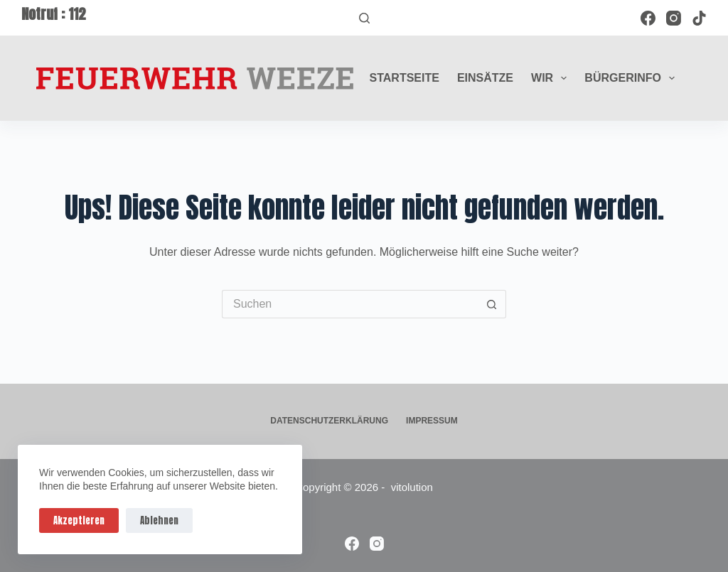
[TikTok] (699, 18)
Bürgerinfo (632, 78)
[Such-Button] (492, 304)
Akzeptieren (79, 520)
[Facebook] (648, 18)
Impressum (432, 421)
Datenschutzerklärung (329, 421)
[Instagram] (674, 18)
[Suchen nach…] (350, 304)
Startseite (405, 78)
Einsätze (485, 78)
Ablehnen (159, 520)
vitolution (412, 487)
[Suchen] (364, 18)
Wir (552, 78)
